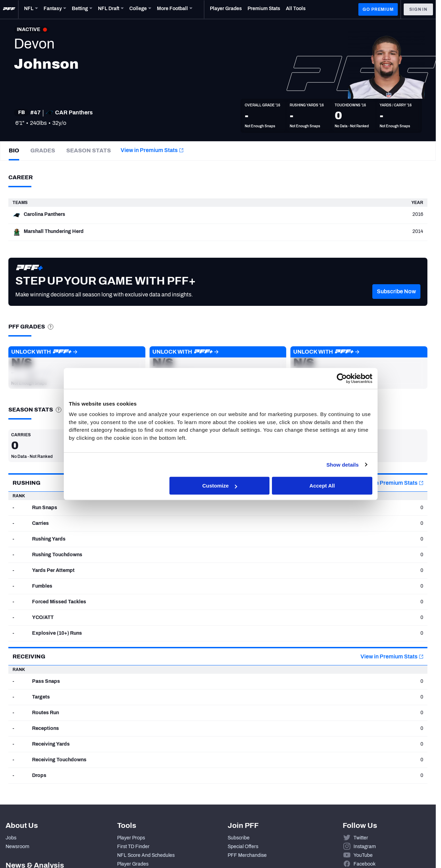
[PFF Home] (9, 9)
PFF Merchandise (247, 855)
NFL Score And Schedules (146, 855)
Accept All (322, 487)
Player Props (131, 838)
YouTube (363, 855)
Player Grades (133, 864)
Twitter (361, 838)
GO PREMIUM (378, 9)
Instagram (365, 847)
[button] (396, 302)
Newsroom (17, 847)
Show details (343, 466)
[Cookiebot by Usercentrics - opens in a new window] (342, 379)
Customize (220, 487)
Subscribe (239, 838)
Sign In (418, 9)
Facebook (364, 864)
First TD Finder (133, 847)
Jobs (11, 838)
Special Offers (243, 847)
